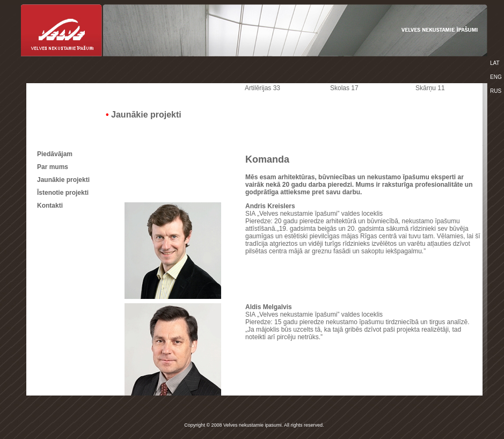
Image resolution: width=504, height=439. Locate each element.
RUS (496, 91)
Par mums (53, 167)
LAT (495, 63)
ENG (496, 77)
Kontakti (50, 206)
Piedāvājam (55, 154)
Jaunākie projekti (63, 180)
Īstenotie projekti (63, 193)
